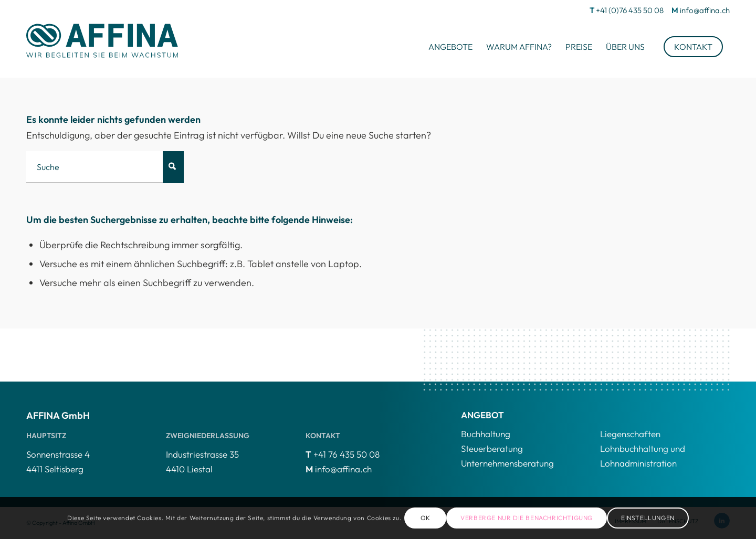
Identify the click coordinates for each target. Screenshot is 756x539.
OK (426, 518)
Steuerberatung (492, 448)
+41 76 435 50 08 (346, 454)
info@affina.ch (705, 10)
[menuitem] (450, 47)
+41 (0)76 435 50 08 (630, 10)
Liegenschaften (630, 434)
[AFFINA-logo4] (102, 40)
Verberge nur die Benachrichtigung (527, 518)
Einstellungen (648, 518)
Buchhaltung (486, 434)
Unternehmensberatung (507, 463)
